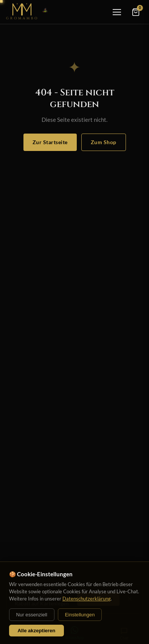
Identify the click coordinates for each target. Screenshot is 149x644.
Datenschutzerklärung (87, 599)
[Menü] (117, 12)
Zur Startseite (50, 142)
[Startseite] (28, 12)
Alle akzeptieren (36, 631)
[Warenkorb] (136, 12)
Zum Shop (104, 142)
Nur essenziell (32, 615)
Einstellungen (80, 615)
